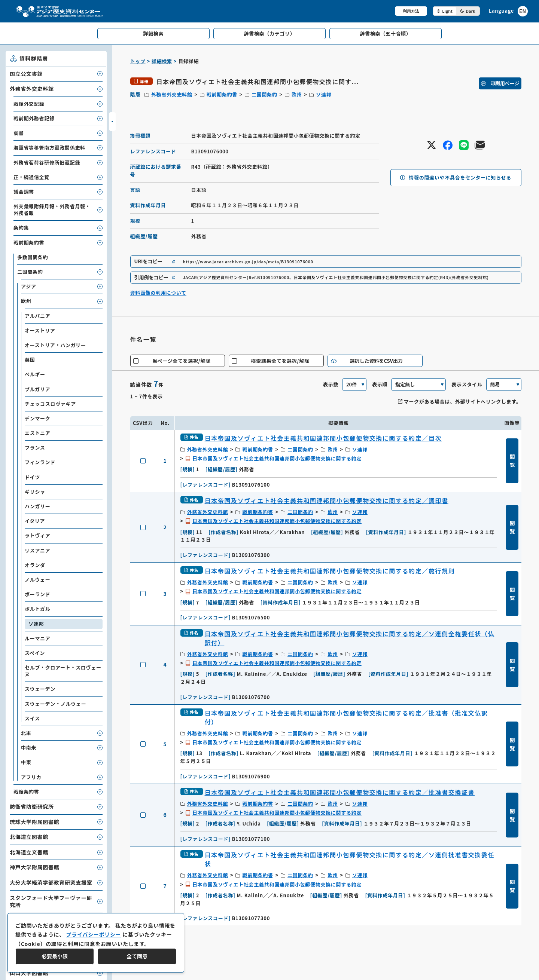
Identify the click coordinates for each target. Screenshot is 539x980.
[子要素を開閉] (100, 74)
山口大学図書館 (29, 973)
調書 (19, 133)
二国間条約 (264, 94)
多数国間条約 (33, 257)
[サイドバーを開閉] (112, 122)
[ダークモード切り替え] (456, 11)
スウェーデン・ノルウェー (55, 704)
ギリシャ (35, 492)
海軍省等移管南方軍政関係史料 (49, 148)
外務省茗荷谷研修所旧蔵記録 (47, 163)
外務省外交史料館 (172, 94)
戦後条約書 (26, 792)
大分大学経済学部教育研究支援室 (51, 882)
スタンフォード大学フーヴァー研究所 (51, 901)
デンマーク (38, 418)
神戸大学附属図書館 (34, 867)
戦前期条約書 (222, 94)
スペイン (35, 653)
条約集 (21, 228)
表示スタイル (467, 384)
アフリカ (31, 777)
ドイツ (32, 477)
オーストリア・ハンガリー (55, 345)
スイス (32, 718)
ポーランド (38, 594)
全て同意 (137, 956)
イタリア (35, 521)
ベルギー (35, 374)
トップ (138, 61)
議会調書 (24, 192)
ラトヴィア (38, 535)
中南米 (29, 748)
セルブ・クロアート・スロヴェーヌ (63, 671)
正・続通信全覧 (31, 177)
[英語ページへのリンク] (508, 11)
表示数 (331, 384)
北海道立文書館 (29, 852)
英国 (30, 360)
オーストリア (40, 330)
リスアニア (37, 550)
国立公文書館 (26, 74)
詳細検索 (162, 61)
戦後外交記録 (29, 104)
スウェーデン (40, 689)
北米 (26, 733)
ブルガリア (37, 389)
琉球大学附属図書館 (34, 822)
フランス (35, 448)
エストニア (38, 433)
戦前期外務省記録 (34, 118)
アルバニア (37, 316)
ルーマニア (38, 638)
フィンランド (40, 462)
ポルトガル (38, 609)
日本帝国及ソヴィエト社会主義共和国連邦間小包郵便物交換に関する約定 (277, 458)
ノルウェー (38, 580)
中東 (26, 762)
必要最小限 (55, 956)
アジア (29, 286)
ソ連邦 (324, 94)
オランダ (35, 565)
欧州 (297, 94)
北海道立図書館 (29, 837)
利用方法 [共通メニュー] (411, 11)
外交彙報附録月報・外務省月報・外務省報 (52, 210)
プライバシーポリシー (93, 934)
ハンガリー (38, 506)
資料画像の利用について (158, 293)
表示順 (380, 384)
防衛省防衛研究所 (32, 806)
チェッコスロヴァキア (50, 404)
